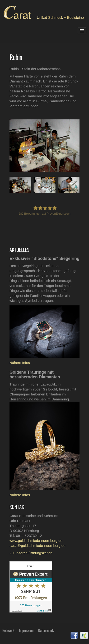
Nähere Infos (20, 363)
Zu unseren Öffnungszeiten (31, 553)
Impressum (26, 630)
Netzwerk (8, 630)
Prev (10, 145)
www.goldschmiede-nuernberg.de (36, 541)
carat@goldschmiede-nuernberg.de (37, 546)
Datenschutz (46, 630)
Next (72, 145)
